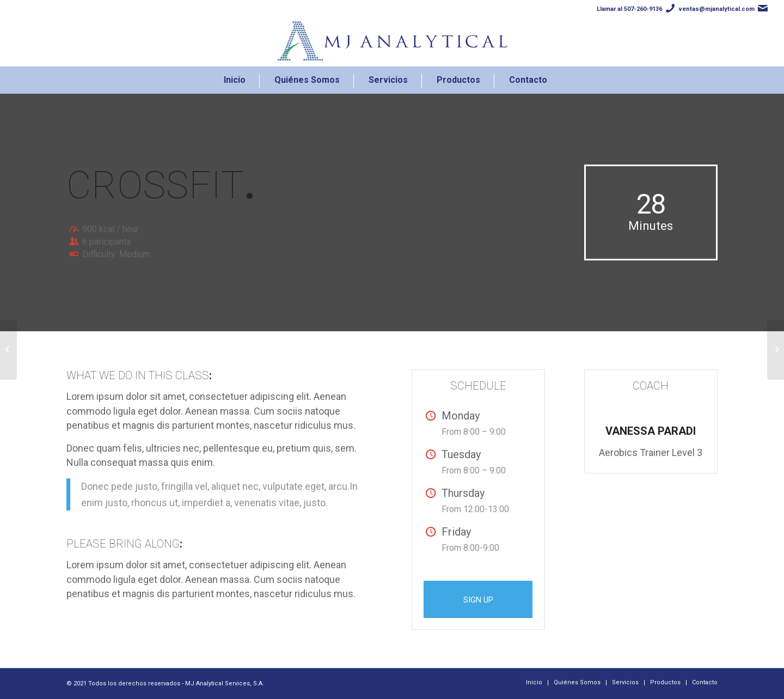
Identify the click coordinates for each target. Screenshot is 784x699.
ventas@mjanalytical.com (717, 9)
